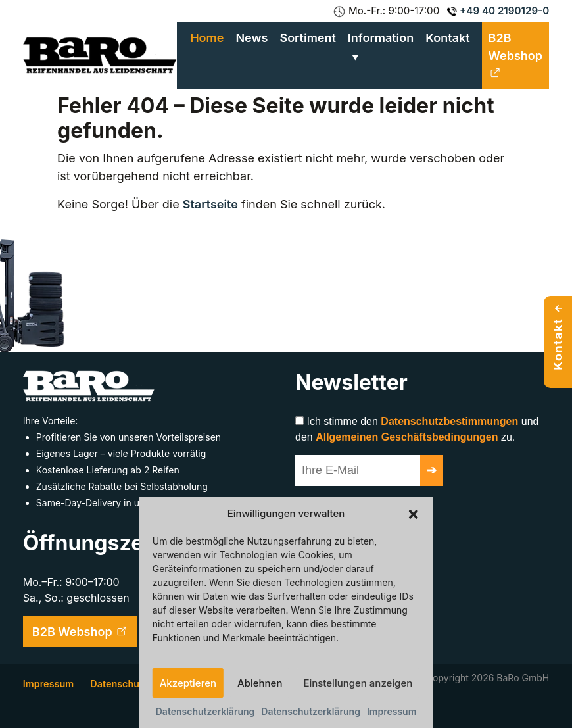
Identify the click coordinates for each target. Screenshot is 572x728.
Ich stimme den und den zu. (417, 429)
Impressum (392, 711)
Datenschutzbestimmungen (449, 421)
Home (207, 38)
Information (381, 38)
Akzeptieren (188, 683)
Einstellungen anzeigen (358, 683)
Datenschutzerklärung (205, 711)
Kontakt (447, 38)
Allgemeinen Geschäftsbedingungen (407, 437)
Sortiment (307, 38)
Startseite (210, 204)
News (251, 38)
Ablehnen (260, 683)
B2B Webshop (515, 55)
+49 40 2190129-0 (498, 11)
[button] (413, 514)
